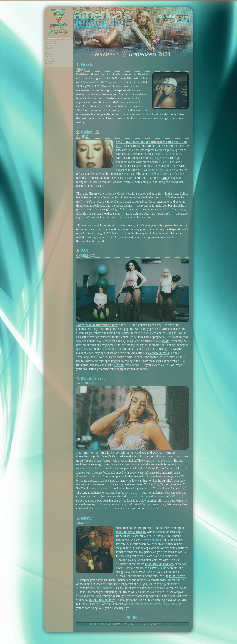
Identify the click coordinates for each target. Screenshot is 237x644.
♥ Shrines (49, 55)
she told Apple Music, (161, 170)
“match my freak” (153, 540)
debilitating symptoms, (168, 154)
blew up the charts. (162, 460)
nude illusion (140, 496)
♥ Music (48, 52)
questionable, (84, 349)
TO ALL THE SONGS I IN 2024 (109, 624)
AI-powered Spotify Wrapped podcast (103, 82)
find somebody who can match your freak (154, 604)
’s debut (90, 476)
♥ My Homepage (52, 41)
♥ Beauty (49, 48)
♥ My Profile (51, 44)
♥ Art (47, 50)
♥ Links (48, 66)
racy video (131, 493)
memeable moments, (102, 588)
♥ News (48, 46)
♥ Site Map (49, 64)
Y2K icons (176, 496)
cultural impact (111, 349)
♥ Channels (50, 61)
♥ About (48, 57)
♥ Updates (49, 59)
